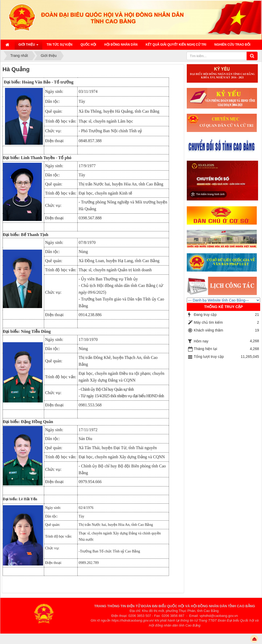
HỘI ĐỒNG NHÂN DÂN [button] (121, 45)
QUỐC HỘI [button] (88, 45)
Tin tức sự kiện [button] (59, 45)
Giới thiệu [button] (29, 46)
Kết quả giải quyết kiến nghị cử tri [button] (176, 45)
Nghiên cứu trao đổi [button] (232, 45)
